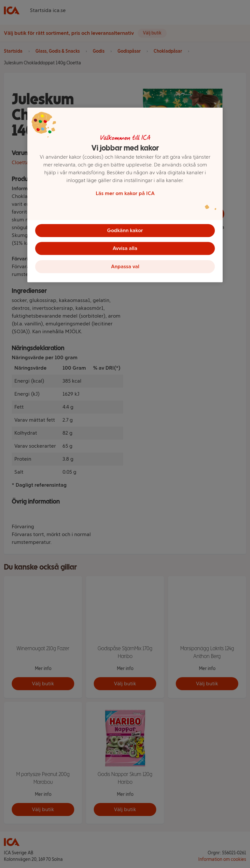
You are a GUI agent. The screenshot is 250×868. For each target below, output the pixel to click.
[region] (125, 195)
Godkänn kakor (125, 230)
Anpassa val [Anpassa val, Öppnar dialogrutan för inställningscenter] (125, 267)
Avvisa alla (125, 249)
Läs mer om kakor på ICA (125, 193)
